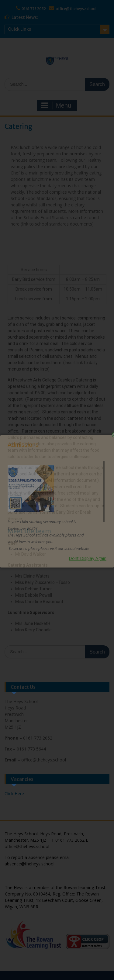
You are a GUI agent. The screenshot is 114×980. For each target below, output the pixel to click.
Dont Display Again (88, 558)
